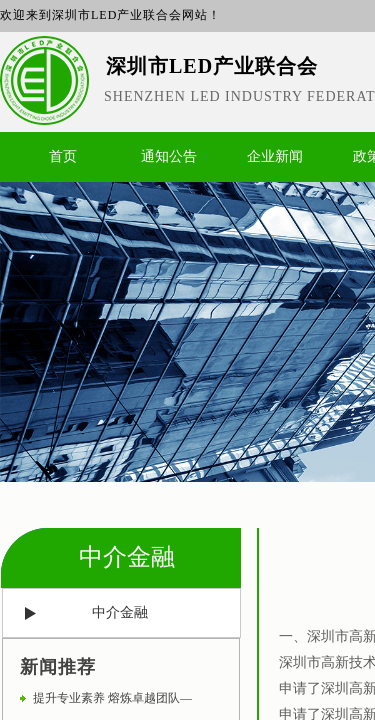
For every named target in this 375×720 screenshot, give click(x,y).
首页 (63, 156)
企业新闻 (275, 156)
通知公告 (169, 156)
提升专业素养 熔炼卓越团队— (112, 698)
